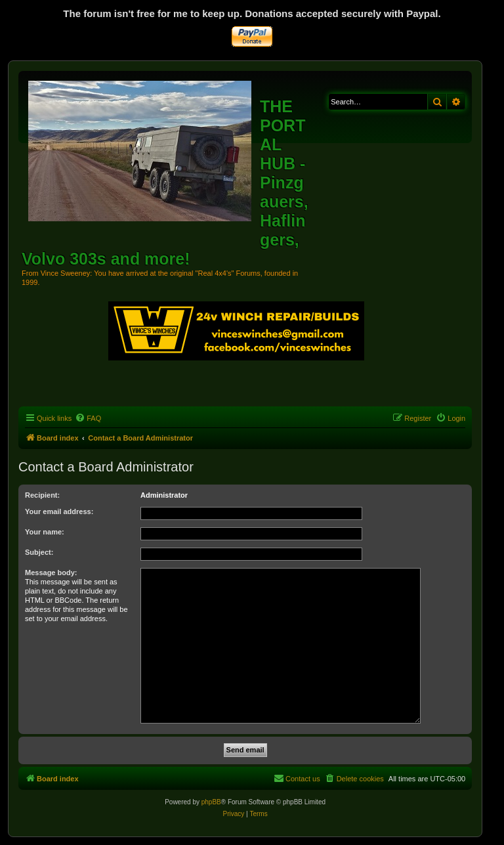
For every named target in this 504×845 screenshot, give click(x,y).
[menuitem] (88, 418)
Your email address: (59, 511)
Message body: (51, 573)
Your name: (45, 532)
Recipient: (42, 495)
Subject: (39, 552)
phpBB (211, 802)
